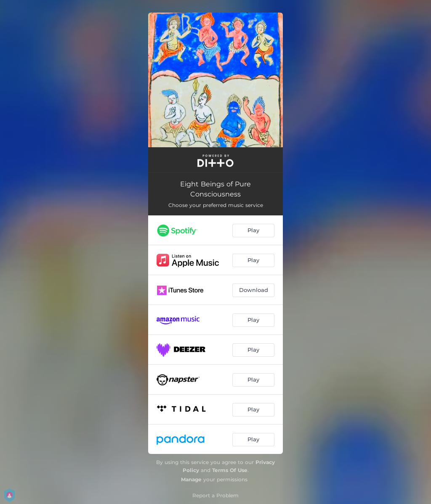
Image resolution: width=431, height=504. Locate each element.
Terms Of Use (230, 470)
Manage (191, 479)
